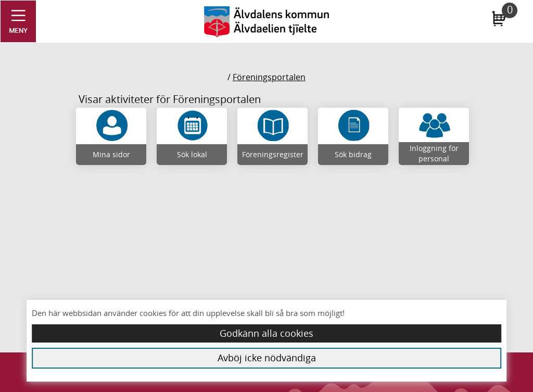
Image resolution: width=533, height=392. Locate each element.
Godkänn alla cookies (266, 333)
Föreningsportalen (269, 77)
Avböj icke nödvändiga (267, 358)
